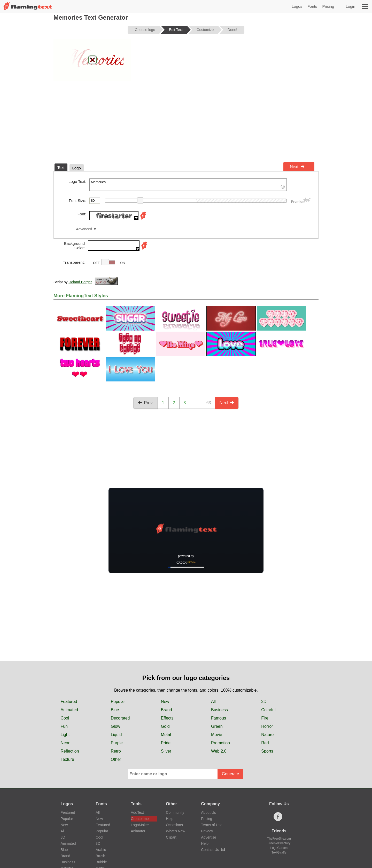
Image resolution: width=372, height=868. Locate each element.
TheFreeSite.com (279, 839)
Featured (69, 702)
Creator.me (140, 819)
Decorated (120, 718)
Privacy (207, 831)
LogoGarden (279, 848)
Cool (65, 718)
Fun (64, 726)
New (165, 702)
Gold (165, 726)
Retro (116, 751)
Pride (166, 743)
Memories (188, 185)
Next (297, 167)
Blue (115, 710)
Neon (65, 743)
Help (170, 819)
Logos (297, 6)
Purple (117, 743)
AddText (137, 812)
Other (116, 759)
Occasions (174, 825)
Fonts (312, 6)
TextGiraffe (279, 853)
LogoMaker (140, 825)
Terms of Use (212, 825)
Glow (115, 726)
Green (217, 726)
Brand (166, 710)
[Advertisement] (186, 121)
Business (219, 710)
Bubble (101, 862)
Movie (217, 735)
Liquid (116, 735)
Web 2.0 (219, 751)
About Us (208, 812)
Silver (166, 751)
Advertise (208, 837)
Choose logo (145, 30)
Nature (267, 735)
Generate (231, 774)
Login (350, 6)
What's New (175, 831)
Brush (100, 856)
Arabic (101, 850)
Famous (219, 718)
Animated (69, 710)
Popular (118, 702)
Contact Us (213, 850)
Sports (267, 751)
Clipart (171, 837)
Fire (265, 718)
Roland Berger (80, 282)
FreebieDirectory (279, 843)
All (213, 702)
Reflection (70, 751)
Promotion (220, 743)
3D (264, 702)
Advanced (84, 229)
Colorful (268, 710)
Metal (166, 735)
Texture (67, 759)
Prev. (146, 403)
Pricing (328, 6)
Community (175, 812)
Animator (138, 831)
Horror (267, 726)
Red (265, 743)
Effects (167, 718)
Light (65, 735)
